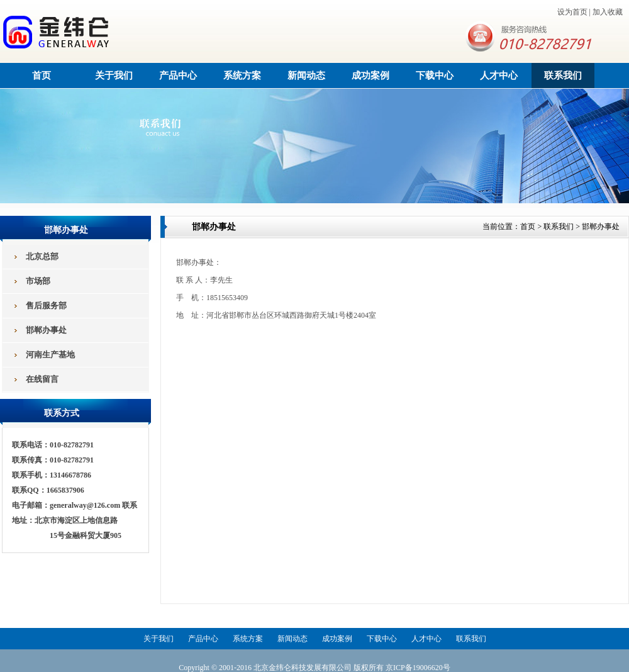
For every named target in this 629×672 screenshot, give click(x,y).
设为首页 (572, 12)
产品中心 (178, 76)
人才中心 (499, 76)
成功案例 (370, 76)
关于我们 (114, 76)
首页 (42, 76)
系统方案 (242, 76)
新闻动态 (306, 76)
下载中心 (435, 76)
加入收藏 (608, 12)
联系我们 (563, 76)
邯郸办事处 (601, 227)
